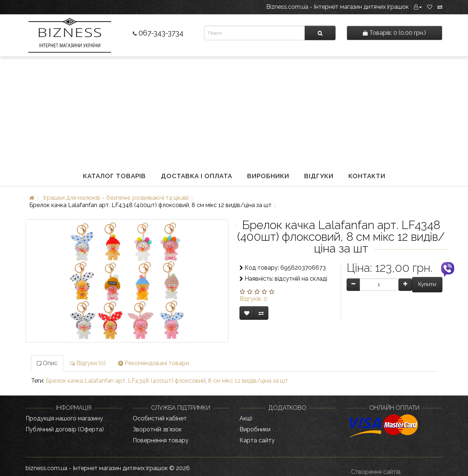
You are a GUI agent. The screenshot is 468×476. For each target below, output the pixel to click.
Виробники (268, 176)
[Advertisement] (234, 111)
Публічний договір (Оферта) (65, 429)
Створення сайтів (376, 472)
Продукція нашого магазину (64, 418)
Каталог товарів (114, 176)
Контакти (367, 176)
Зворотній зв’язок (157, 429)
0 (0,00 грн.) (394, 33)
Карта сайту (257, 440)
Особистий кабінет (160, 418)
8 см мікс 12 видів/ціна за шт (248, 381)
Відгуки (319, 176)
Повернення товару (161, 440)
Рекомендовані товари (154, 363)
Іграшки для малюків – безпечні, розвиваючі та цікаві (116, 198)
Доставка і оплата (197, 176)
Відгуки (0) (88, 363)
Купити (427, 284)
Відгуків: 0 (253, 299)
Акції (246, 418)
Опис (47, 363)
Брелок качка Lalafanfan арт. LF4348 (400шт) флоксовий (126, 381)
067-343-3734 (158, 33)
